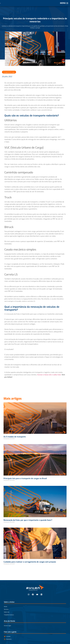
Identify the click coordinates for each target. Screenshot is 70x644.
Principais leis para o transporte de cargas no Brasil (25, 478)
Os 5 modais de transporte (15, 437)
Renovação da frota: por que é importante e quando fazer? (28, 520)
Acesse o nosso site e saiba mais (49, 375)
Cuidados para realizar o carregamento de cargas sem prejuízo (30, 562)
